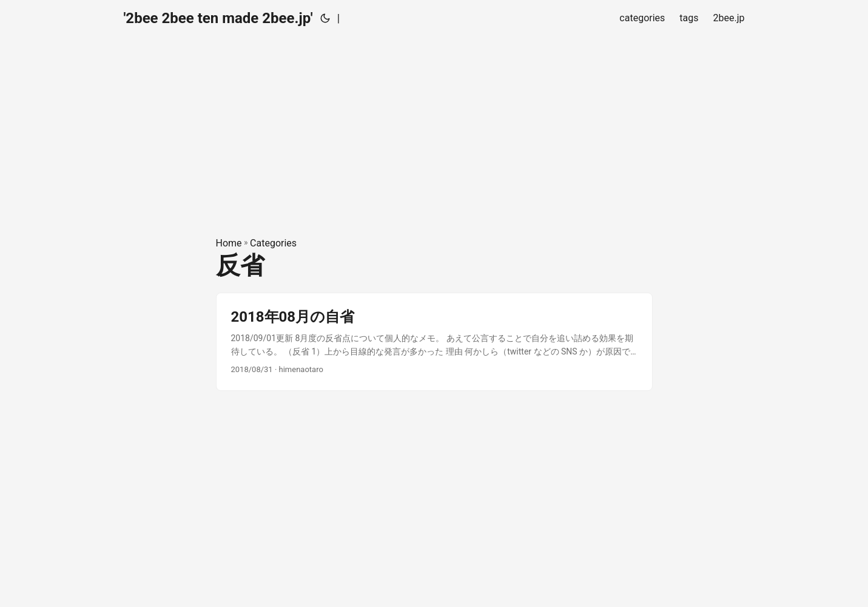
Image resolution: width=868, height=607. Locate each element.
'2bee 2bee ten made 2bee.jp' (218, 18)
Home (229, 243)
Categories (273, 243)
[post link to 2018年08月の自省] (434, 342)
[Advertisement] (434, 121)
